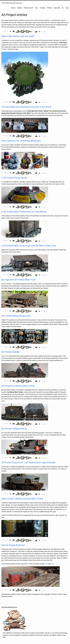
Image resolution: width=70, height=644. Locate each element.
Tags (67, 8)
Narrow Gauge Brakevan (13, 545)
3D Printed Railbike (11, 352)
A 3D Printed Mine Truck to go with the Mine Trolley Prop (29, 246)
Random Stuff (28, 8)
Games (13, 8)
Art (63, 8)
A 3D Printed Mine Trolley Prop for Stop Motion (24, 212)
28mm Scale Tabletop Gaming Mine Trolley (22, 499)
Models (20, 8)
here (46, 564)
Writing (49, 8)
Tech (36, 8)
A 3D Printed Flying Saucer (14, 178)
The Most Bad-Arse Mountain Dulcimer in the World (26, 107)
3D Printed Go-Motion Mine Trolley (18, 386)
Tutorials (43, 8)
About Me (57, 8)
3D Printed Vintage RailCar (14, 429)
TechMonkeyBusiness (12, 3)
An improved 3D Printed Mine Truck (19, 280)
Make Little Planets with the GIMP (18, 36)
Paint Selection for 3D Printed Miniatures (21, 141)
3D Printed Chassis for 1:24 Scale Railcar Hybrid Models (28, 463)
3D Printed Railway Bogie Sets (16, 316)
